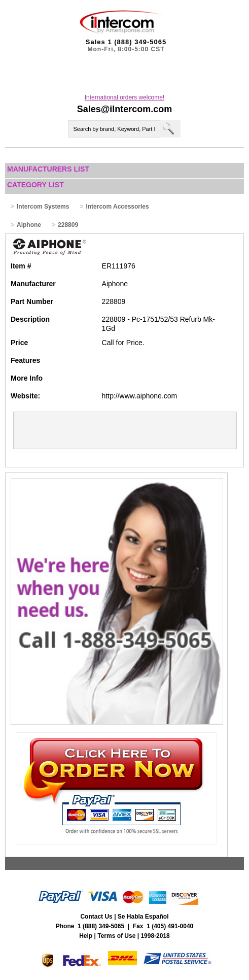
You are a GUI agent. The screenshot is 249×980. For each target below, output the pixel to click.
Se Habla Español (143, 917)
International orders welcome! (124, 97)
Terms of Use (116, 936)
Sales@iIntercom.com (125, 109)
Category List (35, 185)
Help (86, 936)
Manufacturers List (48, 169)
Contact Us (96, 917)
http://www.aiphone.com (140, 396)
